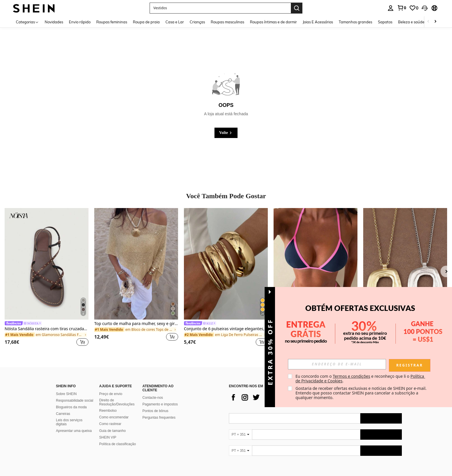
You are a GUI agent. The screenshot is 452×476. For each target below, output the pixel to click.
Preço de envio (111, 394)
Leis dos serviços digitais (69, 422)
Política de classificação (117, 444)
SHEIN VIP (108, 437)
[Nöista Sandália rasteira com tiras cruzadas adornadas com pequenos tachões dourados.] (47, 264)
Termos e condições (351, 376)
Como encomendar (114, 417)
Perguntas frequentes (159, 418)
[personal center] (391, 8)
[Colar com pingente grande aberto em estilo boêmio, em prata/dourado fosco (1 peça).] (405, 264)
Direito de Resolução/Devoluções (117, 402)
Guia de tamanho (112, 431)
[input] (337, 364)
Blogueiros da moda (71, 407)
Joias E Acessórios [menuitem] (318, 22)
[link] (402, 8)
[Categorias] (27, 22)
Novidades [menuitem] (54, 22)
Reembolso (108, 411)
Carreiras (63, 414)
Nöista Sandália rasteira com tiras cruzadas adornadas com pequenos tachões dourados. (47, 329)
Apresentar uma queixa (74, 431)
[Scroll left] (428, 22)
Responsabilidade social (75, 401)
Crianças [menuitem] (197, 22)
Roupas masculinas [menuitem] (227, 22)
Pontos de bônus (155, 411)
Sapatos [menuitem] (385, 22)
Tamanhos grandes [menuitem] (355, 22)
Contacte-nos (153, 398)
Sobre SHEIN (66, 394)
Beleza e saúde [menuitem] (411, 22)
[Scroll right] (435, 22)
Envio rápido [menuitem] (80, 22)
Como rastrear (110, 424)
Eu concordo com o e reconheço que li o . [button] (360, 378)
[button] (425, 8)
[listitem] (47, 278)
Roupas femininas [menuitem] (112, 22)
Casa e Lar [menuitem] (175, 22)
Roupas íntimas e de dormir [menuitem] (273, 22)
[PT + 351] (240, 435)
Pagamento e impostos (160, 404)
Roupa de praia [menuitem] (146, 22)
